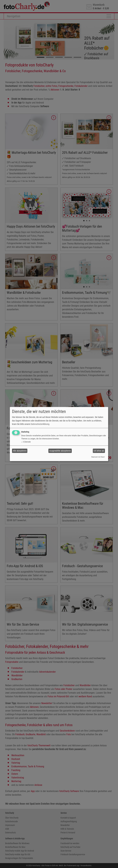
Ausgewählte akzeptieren (60, 451)
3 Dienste (26, 442)
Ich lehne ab (99, 451)
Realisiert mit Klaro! (98, 457)
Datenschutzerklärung (40, 424)
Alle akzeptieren (20, 451)
